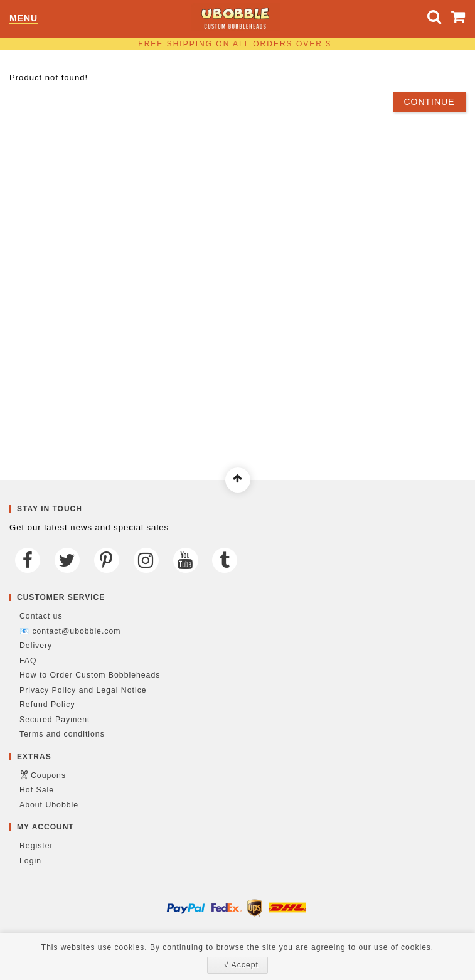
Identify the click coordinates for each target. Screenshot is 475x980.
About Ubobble (49, 805)
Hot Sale (37, 790)
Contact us (41, 616)
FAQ (28, 661)
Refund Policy (47, 705)
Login (30, 861)
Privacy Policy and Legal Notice (83, 690)
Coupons (48, 775)
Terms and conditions (62, 734)
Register (36, 846)
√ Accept (241, 965)
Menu (24, 19)
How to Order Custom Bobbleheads (90, 675)
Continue (429, 102)
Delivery (36, 646)
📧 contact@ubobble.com (70, 631)
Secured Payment (55, 720)
